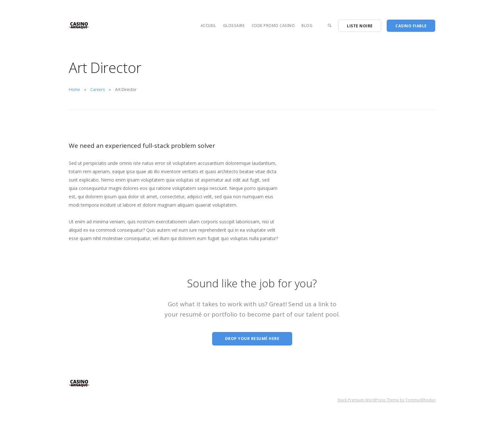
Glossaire (234, 26)
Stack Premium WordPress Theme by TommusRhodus (386, 400)
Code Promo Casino (273, 26)
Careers (98, 90)
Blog (307, 26)
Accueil (208, 26)
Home (74, 90)
